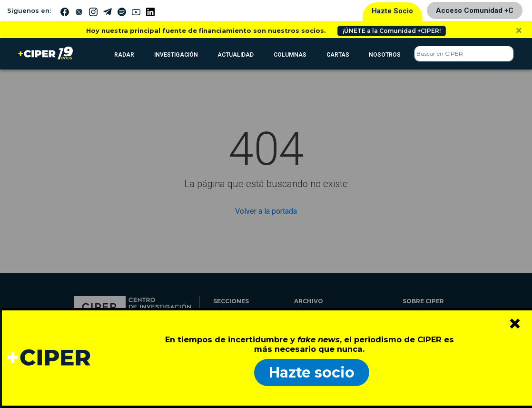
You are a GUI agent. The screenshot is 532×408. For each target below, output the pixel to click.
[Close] (519, 30)
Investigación (176, 55)
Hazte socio (312, 373)
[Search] (464, 54)
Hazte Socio (392, 11)
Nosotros (385, 55)
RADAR (124, 55)
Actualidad (236, 55)
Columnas (290, 55)
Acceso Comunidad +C (475, 10)
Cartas (338, 55)
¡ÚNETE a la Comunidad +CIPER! (392, 31)
